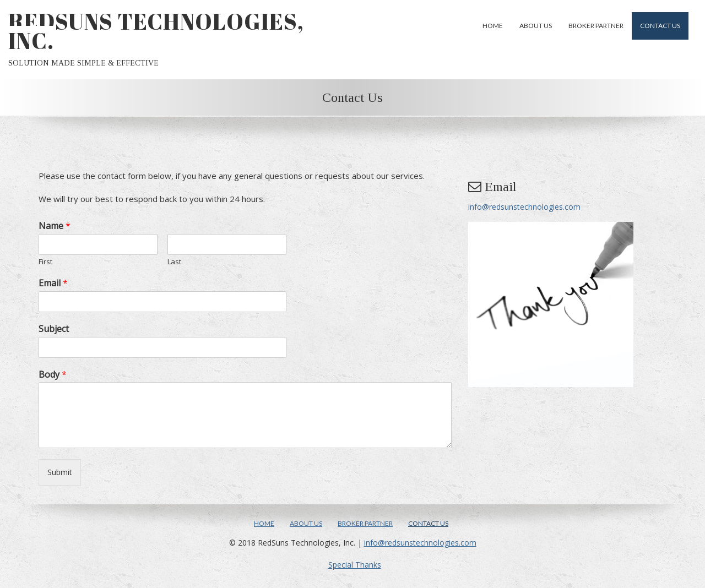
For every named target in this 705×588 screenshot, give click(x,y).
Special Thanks (355, 565)
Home (493, 26)
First (45, 262)
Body (53, 375)
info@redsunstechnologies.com (524, 207)
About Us (536, 26)
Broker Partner (596, 26)
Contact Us (660, 26)
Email (53, 283)
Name (55, 226)
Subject (54, 329)
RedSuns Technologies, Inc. (156, 31)
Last (174, 262)
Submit (60, 472)
